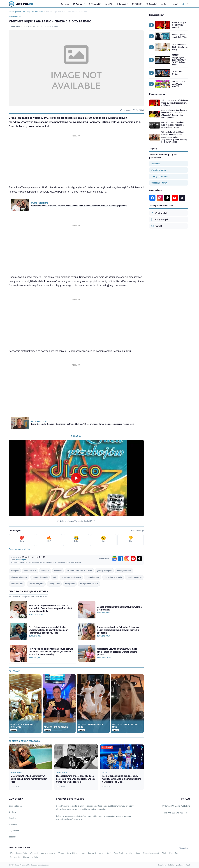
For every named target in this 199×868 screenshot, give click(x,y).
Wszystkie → (185, 848)
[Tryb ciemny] (188, 4)
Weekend (34, 853)
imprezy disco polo (124, 571)
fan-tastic (58, 571)
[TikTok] (139, 559)
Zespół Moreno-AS (151, 853)
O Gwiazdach (38, 12)
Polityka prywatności (176, 865)
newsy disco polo (93, 577)
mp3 (55, 577)
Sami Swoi (118, 853)
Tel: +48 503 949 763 (177, 813)
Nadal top (156, 164)
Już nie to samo (159, 170)
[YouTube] (133, 559)
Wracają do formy (159, 183)
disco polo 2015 (30, 571)
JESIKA (36, 857)
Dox (83, 853)
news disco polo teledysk (71, 577)
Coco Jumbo (15, 857)
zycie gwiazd (70, 584)
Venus (61, 853)
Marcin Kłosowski (48, 853)
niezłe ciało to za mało (113, 577)
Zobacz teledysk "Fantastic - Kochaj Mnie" (76, 521)
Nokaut (26, 857)
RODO (188, 865)
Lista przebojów (156, 15)
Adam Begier (16, 27)
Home (65, 4)
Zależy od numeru (160, 176)
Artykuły (79, 4)
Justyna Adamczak (96, 853)
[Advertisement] (76, 160)
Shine (138, 853)
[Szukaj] (183, 4)
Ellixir (164, 853)
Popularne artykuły (158, 94)
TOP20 (137, 4)
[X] (182, 198)
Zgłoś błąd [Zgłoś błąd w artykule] (138, 110)
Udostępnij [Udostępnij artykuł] (125, 110)
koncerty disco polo (40, 577)
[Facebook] (121, 559)
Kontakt (156, 226)
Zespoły (152, 4)
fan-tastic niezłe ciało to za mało (79, 571)
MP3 (108, 4)
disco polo (15, 571)
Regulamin (162, 865)
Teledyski (95, 4)
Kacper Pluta (21, 853)
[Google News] (114, 559)
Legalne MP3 (15, 831)
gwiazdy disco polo (104, 571)
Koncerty (122, 4)
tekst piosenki (54, 584)
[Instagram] (127, 559)
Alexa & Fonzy (73, 853)
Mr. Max (129, 853)
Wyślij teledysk (160, 219)
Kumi (109, 853)
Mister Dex (174, 853)
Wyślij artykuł (159, 213)
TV (164, 4)
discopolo (45, 571)
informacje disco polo (19, 577)
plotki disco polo (17, 584)
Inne (174, 4)
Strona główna (15, 12)
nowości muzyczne (134, 577)
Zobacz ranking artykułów (19, 549)
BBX (11, 853)
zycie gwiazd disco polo (89, 584)
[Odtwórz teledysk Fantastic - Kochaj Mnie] (76, 478)
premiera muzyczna (36, 584)
